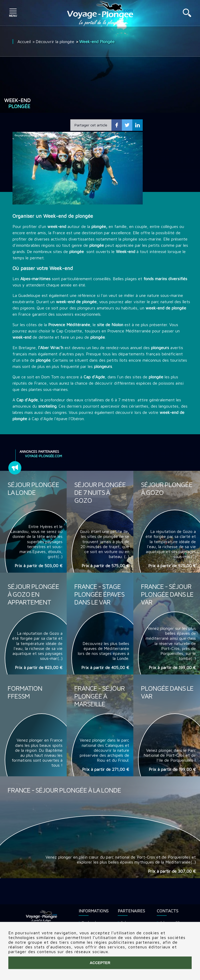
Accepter (100, 963)
